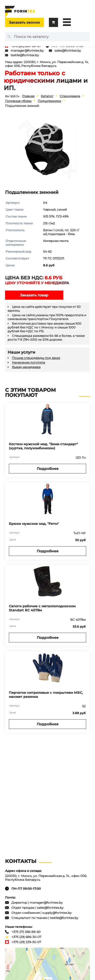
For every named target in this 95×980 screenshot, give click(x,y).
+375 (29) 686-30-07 (26, 937)
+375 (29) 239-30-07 (26, 942)
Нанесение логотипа (29, 362)
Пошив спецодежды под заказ (36, 358)
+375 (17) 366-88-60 (26, 932)
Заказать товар (34, 295)
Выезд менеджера (26, 367)
